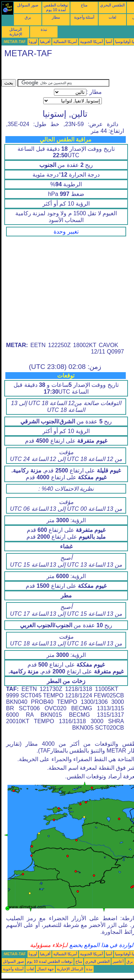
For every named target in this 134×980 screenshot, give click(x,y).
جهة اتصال (45, 969)
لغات (112, 17)
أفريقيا (45, 42)
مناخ (84, 5)
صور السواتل (28, 5)
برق (28, 17)
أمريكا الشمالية (65, 42)
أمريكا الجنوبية (91, 42)
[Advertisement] (59, 70)
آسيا (109, 42)
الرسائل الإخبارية (16, 32)
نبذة (44, 29)
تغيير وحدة (66, 232)
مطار (56, 17)
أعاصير (118, 961)
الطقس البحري (112, 5)
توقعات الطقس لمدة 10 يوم (56, 7)
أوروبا (33, 42)
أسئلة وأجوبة (84, 17)
